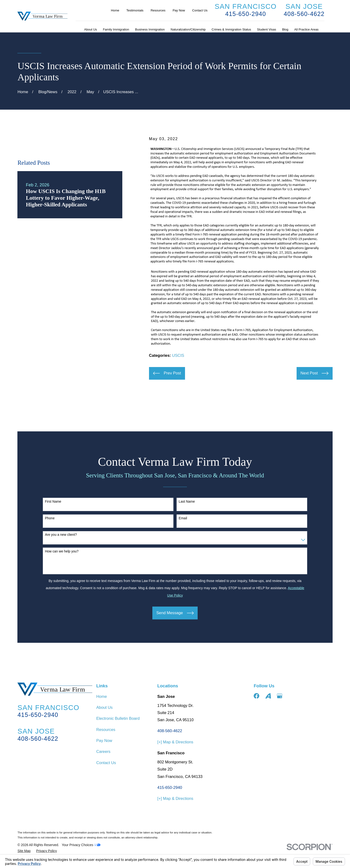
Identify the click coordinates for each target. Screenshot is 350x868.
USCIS (178, 355)
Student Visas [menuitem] (267, 29)
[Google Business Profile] (280, 696)
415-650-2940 (246, 14)
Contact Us (200, 10)
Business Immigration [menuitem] (150, 29)
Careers (103, 752)
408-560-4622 (304, 14)
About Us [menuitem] (90, 29)
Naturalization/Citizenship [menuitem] (188, 29)
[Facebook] (256, 696)
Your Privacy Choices (81, 845)
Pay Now (179, 10)
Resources (158, 10)
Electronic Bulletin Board (118, 718)
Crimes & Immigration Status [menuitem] (231, 29)
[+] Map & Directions (175, 742)
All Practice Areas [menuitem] (306, 29)
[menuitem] (24, 851)
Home (115, 10)
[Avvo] (268, 696)
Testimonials (135, 10)
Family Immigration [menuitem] (116, 29)
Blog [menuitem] (285, 29)
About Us (105, 707)
